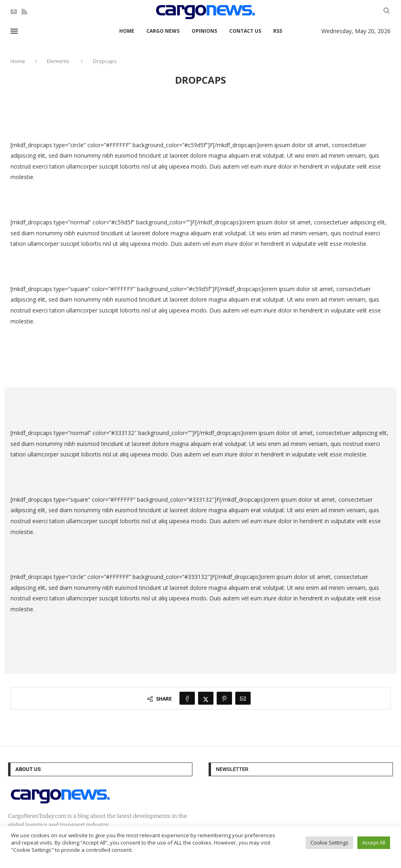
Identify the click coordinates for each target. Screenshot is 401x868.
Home (127, 31)
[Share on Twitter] (206, 698)
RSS (278, 31)
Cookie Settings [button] (329, 843)
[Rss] (24, 12)
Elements (58, 61)
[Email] (14, 12)
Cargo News (163, 31)
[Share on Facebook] (187, 698)
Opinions (204, 31)
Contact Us (245, 31)
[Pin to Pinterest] (224, 698)
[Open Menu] (14, 31)
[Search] (386, 12)
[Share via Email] (243, 698)
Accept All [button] (374, 843)
